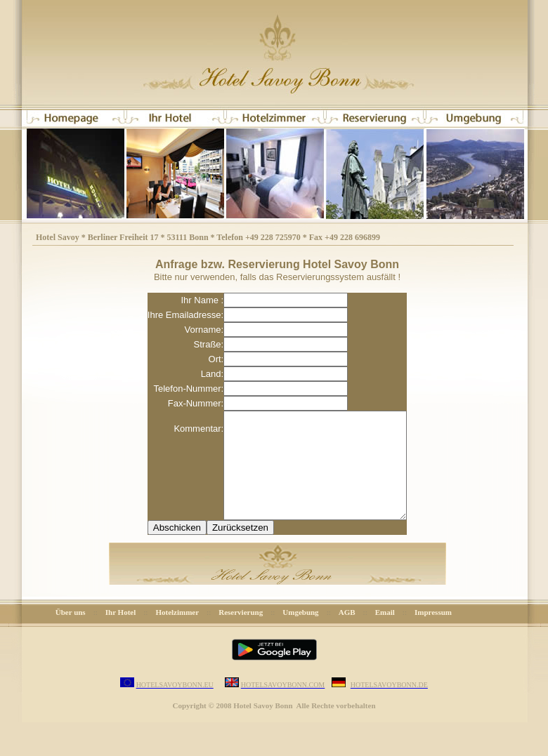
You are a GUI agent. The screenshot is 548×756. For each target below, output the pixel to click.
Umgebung (300, 633)
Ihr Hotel (121, 633)
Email (385, 633)
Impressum (433, 633)
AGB (347, 633)
